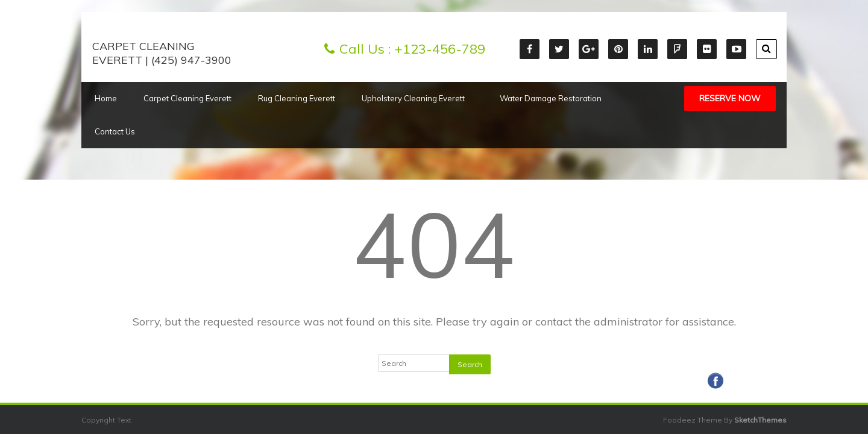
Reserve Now (730, 98)
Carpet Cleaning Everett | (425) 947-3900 (162, 53)
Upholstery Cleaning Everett (417, 98)
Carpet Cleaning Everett (187, 98)
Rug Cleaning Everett (297, 98)
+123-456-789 (440, 49)
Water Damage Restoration (551, 98)
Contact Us (115, 131)
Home (106, 98)
